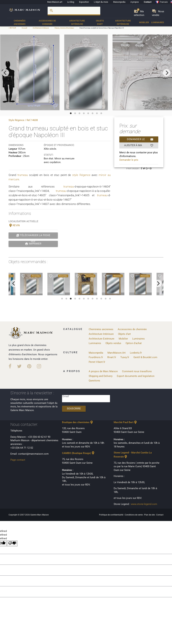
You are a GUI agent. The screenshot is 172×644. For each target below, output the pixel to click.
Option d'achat (134, 343)
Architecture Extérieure (123, 22)
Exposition (84, 2)
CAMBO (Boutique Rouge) (79, 453)
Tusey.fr (125, 357)
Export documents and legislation (136, 376)
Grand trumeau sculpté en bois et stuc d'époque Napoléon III (102, 28)
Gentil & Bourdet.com (145, 357)
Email (66, 396)
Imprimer (33, 244)
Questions (94, 381)
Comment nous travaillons (137, 371)
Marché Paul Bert (126, 422)
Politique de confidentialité (111, 515)
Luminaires (158, 22)
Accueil (24, 28)
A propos (135, 2)
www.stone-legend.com (144, 504)
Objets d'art (100, 22)
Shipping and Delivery (101, 376)
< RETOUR (12, 28)
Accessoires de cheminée (47, 22)
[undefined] (12, 544)
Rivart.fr (112, 357)
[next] (167, 73)
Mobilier (144, 22)
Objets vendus (113, 343)
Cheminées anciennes (20, 22)
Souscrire (74, 409)
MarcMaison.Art (117, 353)
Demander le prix (140, 139)
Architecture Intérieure (77, 22)
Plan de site (150, 515)
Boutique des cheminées (78, 422)
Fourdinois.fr (96, 357)
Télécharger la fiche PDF (33, 235)
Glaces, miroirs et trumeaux (64, 28)
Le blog (71, 2)
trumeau (23, 175)
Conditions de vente (134, 515)
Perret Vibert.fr (97, 362)
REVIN (14, 225)
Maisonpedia (119, 2)
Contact (148, 2)
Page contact (18, 460)
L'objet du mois (101, 2)
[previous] (5, 73)
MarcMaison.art (55, 2)
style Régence (81, 175)
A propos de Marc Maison (103, 371)
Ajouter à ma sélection (139, 145)
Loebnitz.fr (136, 353)
